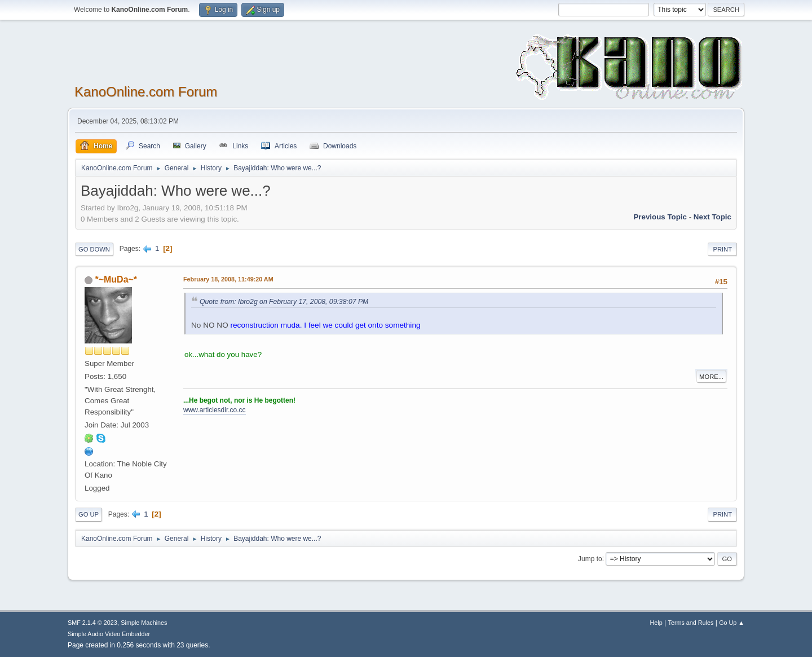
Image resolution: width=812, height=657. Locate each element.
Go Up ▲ (732, 623)
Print (722, 249)
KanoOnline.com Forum (146, 92)
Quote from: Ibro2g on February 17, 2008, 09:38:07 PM (284, 302)
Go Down (94, 249)
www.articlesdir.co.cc (215, 410)
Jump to (590, 558)
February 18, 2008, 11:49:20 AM (228, 279)
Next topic (712, 217)
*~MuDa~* (116, 279)
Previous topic (660, 217)
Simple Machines (144, 623)
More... (711, 377)
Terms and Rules (691, 623)
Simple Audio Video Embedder (109, 634)
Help (656, 623)
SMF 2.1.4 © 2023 (92, 623)
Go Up (89, 514)
